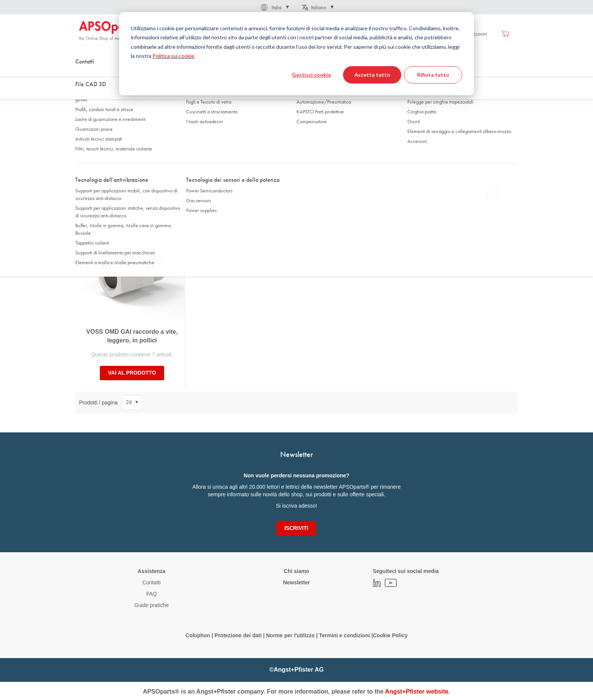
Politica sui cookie (173, 56)
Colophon (198, 635)
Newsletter (297, 582)
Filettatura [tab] (93, 150)
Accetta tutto (372, 75)
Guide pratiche (151, 605)
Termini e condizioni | (346, 635)
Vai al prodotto (132, 373)
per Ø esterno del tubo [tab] (215, 150)
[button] (274, 7)
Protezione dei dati (238, 635)
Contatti (152, 582)
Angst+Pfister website (417, 691)
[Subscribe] (296, 528)
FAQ (152, 594)
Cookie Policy (390, 635)
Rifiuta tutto (433, 75)
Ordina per (92, 194)
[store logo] (111, 31)
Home (85, 75)
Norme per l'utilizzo (290, 635)
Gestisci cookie (311, 75)
